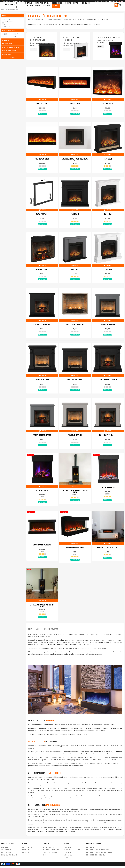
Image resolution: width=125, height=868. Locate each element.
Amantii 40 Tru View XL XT (42, 545)
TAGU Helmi (108, 214)
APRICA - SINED (75, 104)
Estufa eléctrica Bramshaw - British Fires (75, 491)
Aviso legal (68, 855)
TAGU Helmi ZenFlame (75, 435)
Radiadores (46, 6)
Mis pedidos (26, 852)
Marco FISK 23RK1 (42, 214)
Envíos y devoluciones (51, 852)
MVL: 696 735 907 (7, 852)
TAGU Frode (75, 269)
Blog (45, 855)
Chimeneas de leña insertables (96, 855)
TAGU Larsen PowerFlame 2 (42, 325)
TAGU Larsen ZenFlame (75, 380)
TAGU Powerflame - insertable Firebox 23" (75, 160)
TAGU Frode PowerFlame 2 (42, 435)
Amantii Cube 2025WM (42, 490)
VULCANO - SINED (108, 104)
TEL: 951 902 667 (7, 850)
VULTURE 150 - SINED (42, 159)
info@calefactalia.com (9, 855)
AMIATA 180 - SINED (42, 104)
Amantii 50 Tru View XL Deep (75, 548)
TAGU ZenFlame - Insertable (75, 325)
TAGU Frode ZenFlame (108, 325)
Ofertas (56, 6)
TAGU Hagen (108, 159)
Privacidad (68, 852)
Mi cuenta (26, 850)
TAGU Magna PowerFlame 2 (108, 380)
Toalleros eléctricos (32, 6)
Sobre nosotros (49, 847)
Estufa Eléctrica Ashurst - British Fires (42, 606)
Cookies (67, 858)
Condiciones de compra (72, 850)
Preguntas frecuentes (51, 850)
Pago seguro (68, 847)
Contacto (5, 847)
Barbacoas (28, 3)
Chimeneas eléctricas (42, 3)
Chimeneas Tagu (90, 847)
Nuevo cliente (27, 847)
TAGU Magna (108, 269)
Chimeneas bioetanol (72, 3)
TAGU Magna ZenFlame (42, 380)
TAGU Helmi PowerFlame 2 (108, 435)
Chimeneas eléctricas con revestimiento (99, 852)
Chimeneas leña (57, 3)
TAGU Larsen (75, 214)
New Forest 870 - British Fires (108, 548)
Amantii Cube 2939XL (108, 488)
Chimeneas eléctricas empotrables (97, 850)
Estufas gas (86, 3)
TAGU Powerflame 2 (42, 269)
